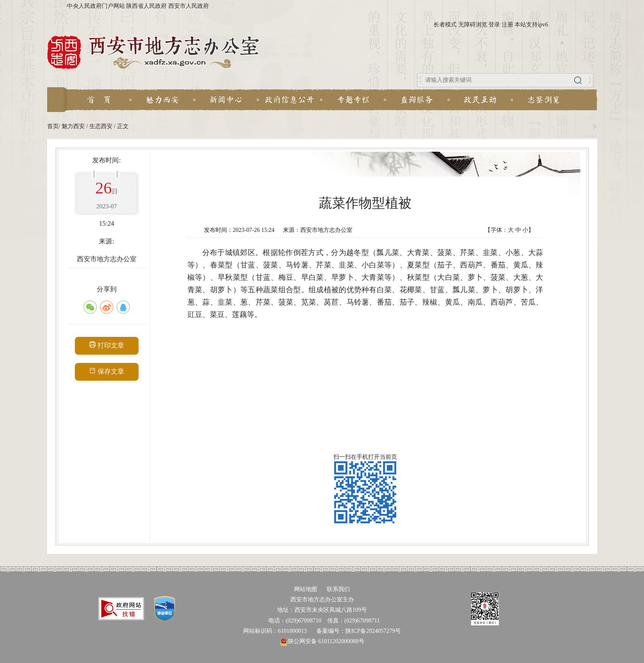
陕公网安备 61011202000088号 (322, 641)
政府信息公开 (290, 100)
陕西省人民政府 (146, 6)
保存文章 (107, 371)
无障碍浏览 (473, 25)
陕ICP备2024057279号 (373, 631)
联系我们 (338, 589)
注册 (508, 25)
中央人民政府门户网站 (96, 6)
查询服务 (417, 100)
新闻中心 (226, 100)
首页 (53, 126)
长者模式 (445, 25)
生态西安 (101, 126)
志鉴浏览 (544, 100)
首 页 (99, 100)
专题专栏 (353, 100)
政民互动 (480, 100)
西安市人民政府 (189, 6)
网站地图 (306, 589)
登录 (494, 25)
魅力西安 (163, 100)
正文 (123, 126)
